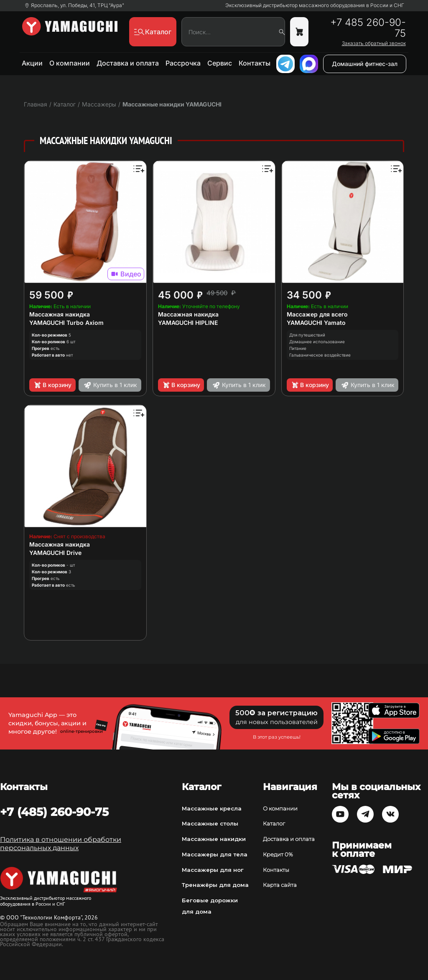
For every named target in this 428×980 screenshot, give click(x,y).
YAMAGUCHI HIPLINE (188, 323)
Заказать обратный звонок (374, 43)
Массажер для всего (317, 314)
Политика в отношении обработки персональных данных (61, 844)
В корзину (52, 385)
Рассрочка (183, 63)
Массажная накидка (60, 314)
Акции (32, 63)
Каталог (274, 823)
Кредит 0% (278, 854)
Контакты (255, 63)
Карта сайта (280, 885)
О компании (70, 63)
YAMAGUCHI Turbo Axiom (66, 323)
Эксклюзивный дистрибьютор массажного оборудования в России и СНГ (315, 5)
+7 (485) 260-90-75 (54, 812)
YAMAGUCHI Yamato (316, 323)
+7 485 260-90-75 (368, 28)
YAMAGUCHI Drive (55, 553)
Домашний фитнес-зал (365, 64)
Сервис (220, 63)
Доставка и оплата (128, 63)
